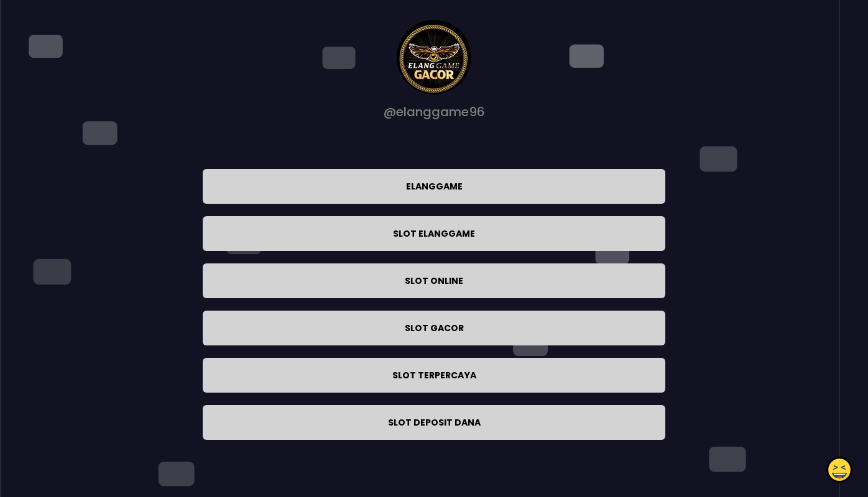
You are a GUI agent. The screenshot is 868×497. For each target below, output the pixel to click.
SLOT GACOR (434, 328)
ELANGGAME (434, 186)
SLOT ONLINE (434, 281)
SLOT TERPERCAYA (434, 375)
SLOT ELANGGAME (434, 234)
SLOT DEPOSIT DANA (434, 422)
